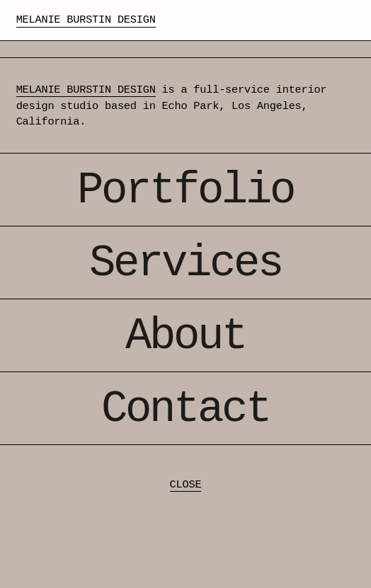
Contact (185, 409)
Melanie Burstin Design (86, 20)
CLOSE (186, 485)
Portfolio (185, 191)
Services (185, 264)
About (185, 336)
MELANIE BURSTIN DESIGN (86, 90)
